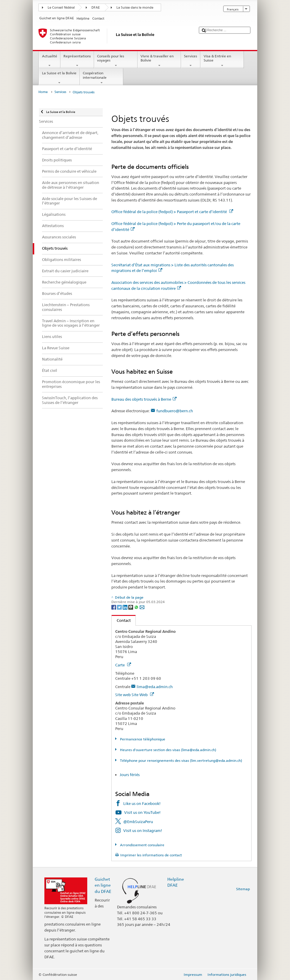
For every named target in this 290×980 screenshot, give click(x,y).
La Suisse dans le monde (135, 8)
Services (191, 61)
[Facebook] (114, 607)
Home (43, 92)
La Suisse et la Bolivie (59, 78)
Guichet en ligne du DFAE (103, 885)
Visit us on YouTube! (142, 812)
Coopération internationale (102, 78)
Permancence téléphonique (142, 739)
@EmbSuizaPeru (138, 822)
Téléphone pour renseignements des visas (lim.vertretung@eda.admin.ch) (181, 760)
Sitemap (243, 889)
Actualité (49, 61)
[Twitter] (120, 607)
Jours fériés (130, 775)
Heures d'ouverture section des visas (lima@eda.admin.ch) (168, 750)
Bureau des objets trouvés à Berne (144, 399)
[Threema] (131, 607)
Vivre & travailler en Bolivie (159, 61)
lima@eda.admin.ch (155, 687)
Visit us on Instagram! (143, 830)
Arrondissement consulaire (142, 845)
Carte (123, 665)
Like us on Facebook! (142, 803)
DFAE (96, 8)
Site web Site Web (135, 695)
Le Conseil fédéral (61, 8)
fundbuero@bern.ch (175, 411)
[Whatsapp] (137, 607)
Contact (121, 620)
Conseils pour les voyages (116, 61)
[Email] (142, 607)
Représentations (77, 61)
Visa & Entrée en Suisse (222, 61)
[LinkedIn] (125, 607)
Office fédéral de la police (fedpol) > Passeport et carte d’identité (172, 212)
